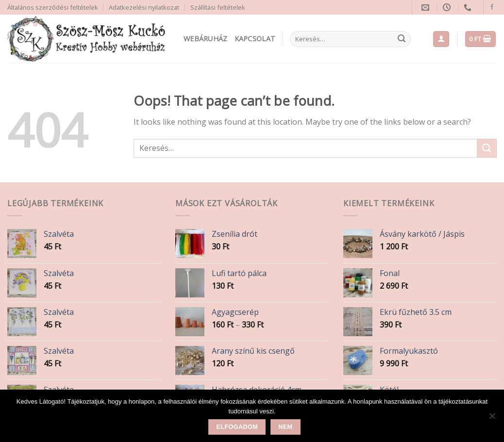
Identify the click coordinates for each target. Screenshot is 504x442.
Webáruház (206, 39)
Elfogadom (237, 427)
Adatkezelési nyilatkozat (144, 7)
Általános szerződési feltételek (53, 7)
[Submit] (402, 39)
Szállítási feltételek (218, 7)
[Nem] (492, 419)
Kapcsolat (255, 39)
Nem (285, 427)
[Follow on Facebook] (492, 7)
